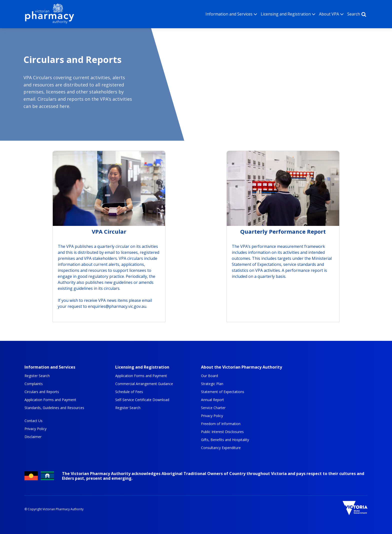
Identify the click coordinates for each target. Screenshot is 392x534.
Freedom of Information (221, 424)
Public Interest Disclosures (222, 432)
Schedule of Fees (129, 392)
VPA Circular (109, 232)
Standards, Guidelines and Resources (54, 408)
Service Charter (213, 408)
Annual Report (212, 400)
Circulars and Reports (42, 392)
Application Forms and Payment (50, 400)
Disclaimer (33, 437)
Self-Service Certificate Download (142, 400)
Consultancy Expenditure (221, 448)
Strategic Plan (212, 384)
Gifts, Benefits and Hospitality (225, 440)
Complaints (34, 384)
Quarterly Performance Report (283, 232)
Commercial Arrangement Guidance (144, 384)
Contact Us (33, 421)
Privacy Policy (35, 429)
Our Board (209, 376)
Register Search (37, 376)
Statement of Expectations (223, 392)
